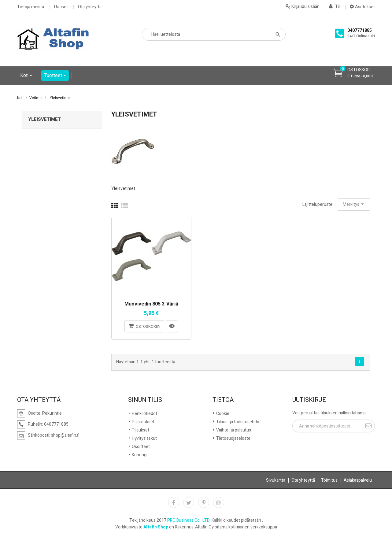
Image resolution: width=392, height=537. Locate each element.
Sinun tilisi (146, 400)
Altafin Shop (156, 527)
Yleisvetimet (44, 119)
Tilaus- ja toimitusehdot (238, 422)
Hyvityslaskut (144, 438)
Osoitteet (140, 447)
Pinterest (204, 502)
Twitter (189, 502)
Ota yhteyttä (90, 7)
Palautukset (143, 422)
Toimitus (329, 480)
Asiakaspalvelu (358, 480)
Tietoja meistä (31, 7)
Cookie (222, 414)
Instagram (219, 502)
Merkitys (354, 204)
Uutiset (61, 7)
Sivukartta (276, 480)
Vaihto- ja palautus (233, 430)
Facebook (174, 502)
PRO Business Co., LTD (189, 520)
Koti (25, 76)
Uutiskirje (309, 400)
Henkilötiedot (144, 414)
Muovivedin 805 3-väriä (151, 304)
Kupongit (140, 455)
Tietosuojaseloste (233, 438)
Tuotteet (54, 76)
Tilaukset (140, 430)
